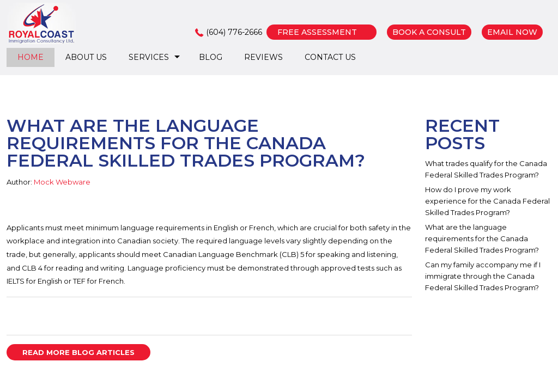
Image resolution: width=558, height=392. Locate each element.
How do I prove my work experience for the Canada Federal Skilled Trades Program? (487, 201)
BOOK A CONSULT (429, 32)
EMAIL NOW (512, 32)
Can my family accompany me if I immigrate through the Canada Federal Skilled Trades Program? (483, 276)
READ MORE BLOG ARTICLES (78, 352)
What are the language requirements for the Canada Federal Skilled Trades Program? (482, 238)
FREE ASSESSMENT (317, 32)
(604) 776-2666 (234, 32)
